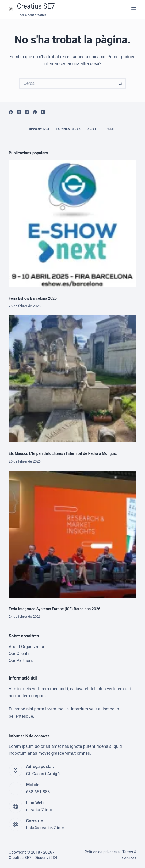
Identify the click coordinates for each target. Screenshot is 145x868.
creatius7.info (39, 810)
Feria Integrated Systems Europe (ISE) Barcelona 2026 (55, 609)
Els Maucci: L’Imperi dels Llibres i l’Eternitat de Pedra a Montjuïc (63, 453)
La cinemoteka (68, 129)
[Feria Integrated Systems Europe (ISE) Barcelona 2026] (73, 534)
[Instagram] (27, 112)
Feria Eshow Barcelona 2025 (33, 298)
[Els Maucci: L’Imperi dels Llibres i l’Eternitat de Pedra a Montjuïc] (73, 379)
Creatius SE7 (36, 6)
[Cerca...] (67, 83)
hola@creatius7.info (45, 828)
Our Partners (21, 660)
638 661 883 (38, 792)
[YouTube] (43, 112)
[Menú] (134, 9)
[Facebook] (11, 112)
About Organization (27, 647)
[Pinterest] (35, 112)
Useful (110, 129)
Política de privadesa (102, 852)
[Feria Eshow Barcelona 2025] (73, 224)
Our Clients (19, 654)
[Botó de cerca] (121, 83)
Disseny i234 (39, 129)
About (92, 129)
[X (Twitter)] (19, 112)
